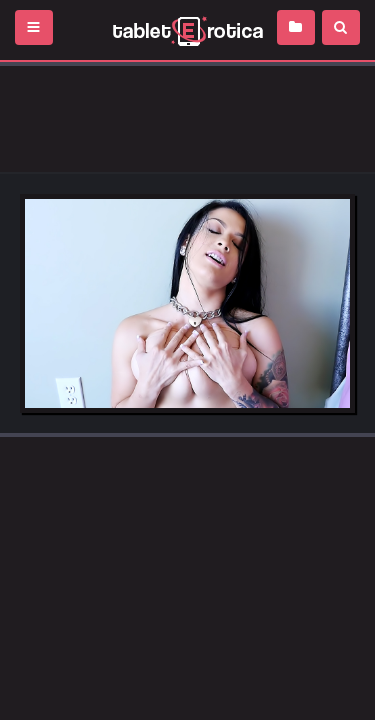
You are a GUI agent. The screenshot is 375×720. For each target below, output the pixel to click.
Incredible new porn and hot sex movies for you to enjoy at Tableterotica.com (187, 30)
